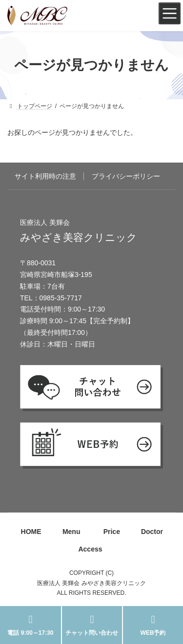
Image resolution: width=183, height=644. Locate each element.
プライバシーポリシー (126, 176)
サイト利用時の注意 (45, 176)
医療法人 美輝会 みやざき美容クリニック (91, 583)
